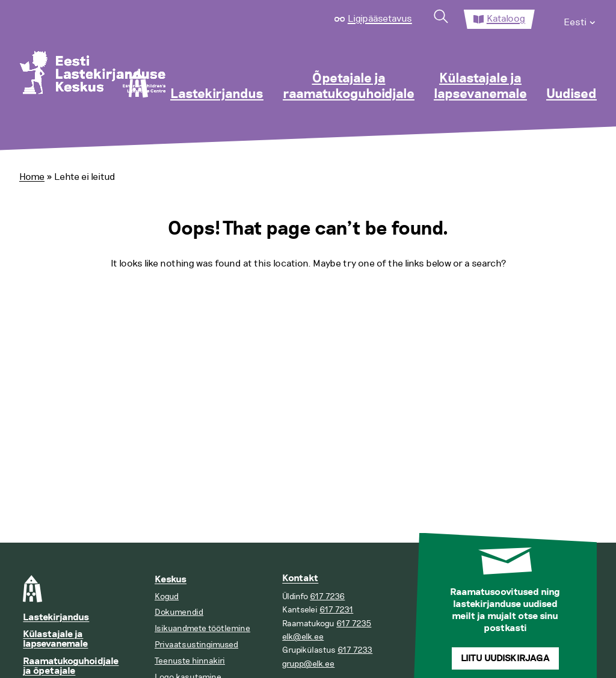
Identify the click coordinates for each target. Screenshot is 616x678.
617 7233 (355, 650)
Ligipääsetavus (380, 19)
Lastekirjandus (217, 94)
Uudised (571, 94)
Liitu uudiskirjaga (505, 658)
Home (32, 177)
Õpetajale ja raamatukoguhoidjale (349, 87)
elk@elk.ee (303, 637)
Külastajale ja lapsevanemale (480, 87)
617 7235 (354, 624)
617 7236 (327, 596)
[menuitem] (580, 19)
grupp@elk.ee (308, 664)
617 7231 (336, 610)
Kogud (167, 596)
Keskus (171, 580)
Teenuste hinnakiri (190, 661)
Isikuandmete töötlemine (202, 628)
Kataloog (506, 19)
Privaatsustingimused (196, 645)
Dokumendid (179, 612)
